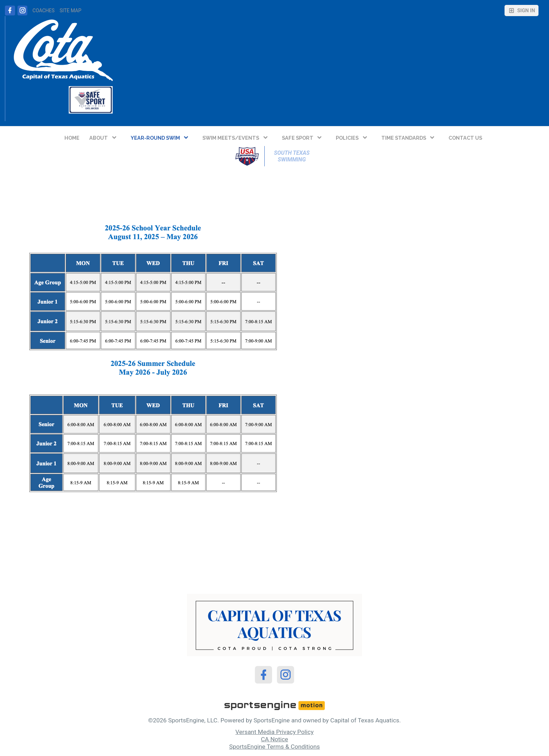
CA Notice (274, 739)
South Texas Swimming (293, 156)
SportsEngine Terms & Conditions (274, 747)
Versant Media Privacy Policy (274, 732)
